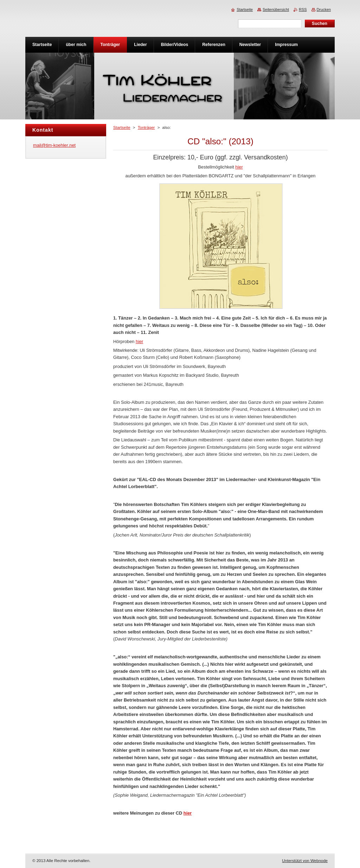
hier (239, 167)
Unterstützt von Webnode (305, 861)
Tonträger (146, 127)
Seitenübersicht (276, 9)
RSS (303, 9)
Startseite (122, 127)
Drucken (324, 9)
